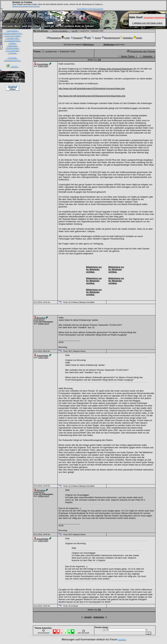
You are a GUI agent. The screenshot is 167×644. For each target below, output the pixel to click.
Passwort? (77, 38)
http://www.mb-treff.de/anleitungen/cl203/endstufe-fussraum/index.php (92, 88)
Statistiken (127, 38)
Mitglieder (88, 45)
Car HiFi (75, 31)
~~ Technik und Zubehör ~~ (60, 31)
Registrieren (54, 38)
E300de (41, 324)
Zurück (88, 617)
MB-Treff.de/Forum (41, 31)
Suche (96, 38)
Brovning (41, 318)
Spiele (138, 38)
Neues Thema (128, 56)
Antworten (148, 56)
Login (66, 38)
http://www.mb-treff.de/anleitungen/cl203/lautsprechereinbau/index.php (92, 96)
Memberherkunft (111, 38)
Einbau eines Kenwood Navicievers (116, 69)
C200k (41, 66)
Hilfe (87, 38)
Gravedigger (42, 64)
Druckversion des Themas (141, 51)
